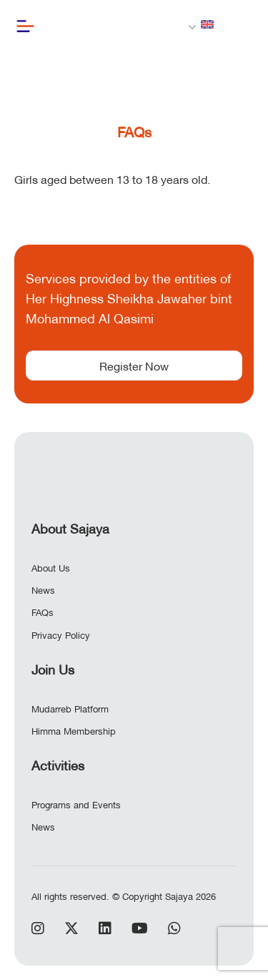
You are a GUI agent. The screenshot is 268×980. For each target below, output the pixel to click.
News (43, 589)
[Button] (25, 26)
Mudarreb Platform (70, 708)
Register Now (134, 365)
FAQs (43, 612)
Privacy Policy (61, 634)
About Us (51, 567)
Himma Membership (74, 730)
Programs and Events (76, 804)
